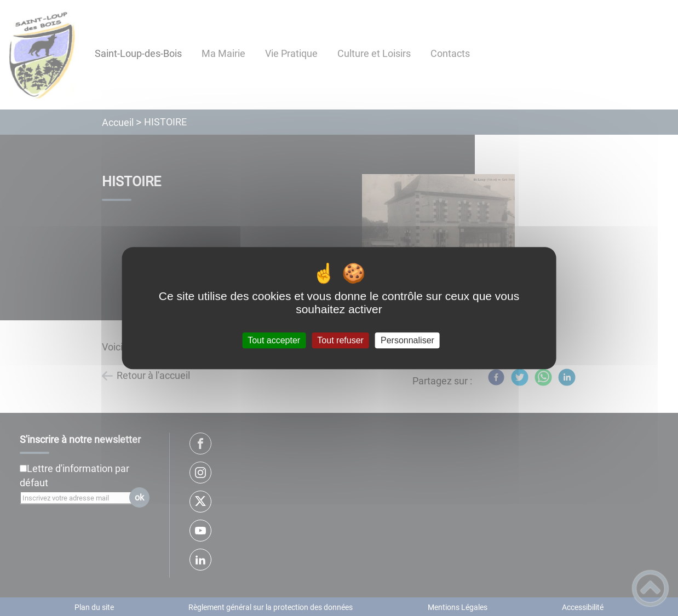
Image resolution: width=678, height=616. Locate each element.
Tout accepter (274, 340)
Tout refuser (340, 340)
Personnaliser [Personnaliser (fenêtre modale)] (407, 340)
